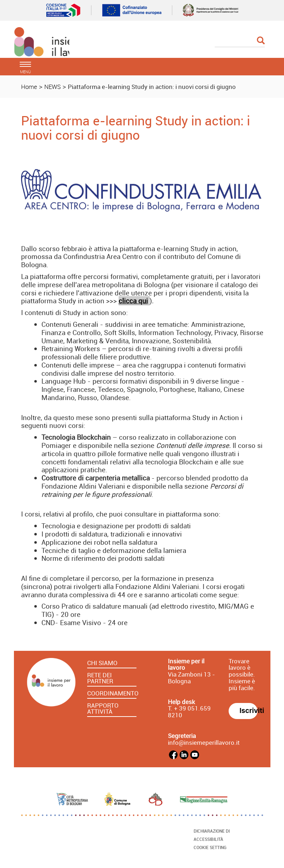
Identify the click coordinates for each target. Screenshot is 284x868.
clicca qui (133, 301)
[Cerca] (240, 41)
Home (29, 87)
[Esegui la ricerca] (261, 41)
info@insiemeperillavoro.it (204, 742)
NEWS (53, 87)
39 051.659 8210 (189, 712)
